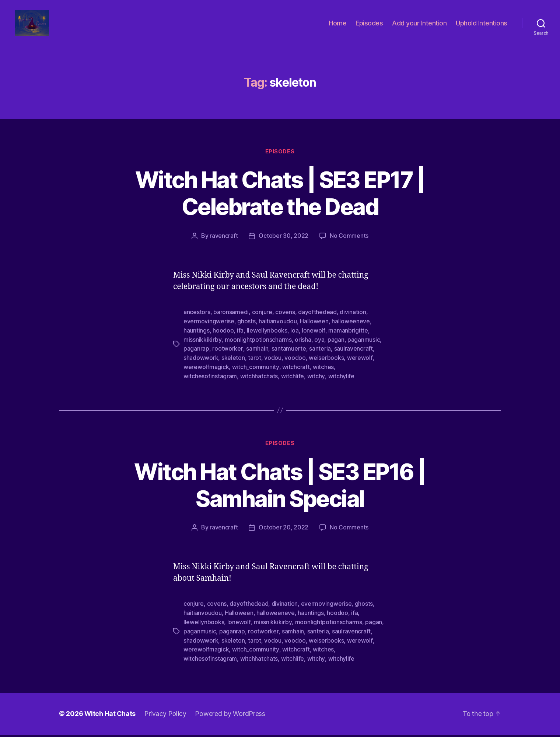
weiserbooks (326, 364)
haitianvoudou (278, 328)
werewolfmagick (206, 372)
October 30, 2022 (283, 243)
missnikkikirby (202, 346)
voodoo (295, 364)
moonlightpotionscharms (258, 346)
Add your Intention (419, 27)
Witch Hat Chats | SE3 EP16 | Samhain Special (280, 490)
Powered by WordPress (231, 716)
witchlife (293, 381)
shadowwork (201, 364)
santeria (320, 355)
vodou (273, 364)
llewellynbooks (267, 337)
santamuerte (288, 355)
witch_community (255, 372)
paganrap (196, 355)
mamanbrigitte (348, 337)
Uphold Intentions (482, 27)
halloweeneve (351, 328)
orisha (302, 346)
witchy (316, 381)
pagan (336, 346)
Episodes (369, 27)
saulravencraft (353, 355)
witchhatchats (259, 381)
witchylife (341, 381)
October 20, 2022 (283, 532)
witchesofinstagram (210, 381)
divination (353, 319)
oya (319, 346)
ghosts (246, 328)
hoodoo (223, 337)
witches (323, 372)
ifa (240, 337)
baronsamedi (231, 319)
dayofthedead (317, 319)
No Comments (349, 243)
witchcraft (295, 372)
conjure (262, 319)
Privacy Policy (166, 716)
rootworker (227, 355)
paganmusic (363, 346)
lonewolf (313, 337)
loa (294, 337)
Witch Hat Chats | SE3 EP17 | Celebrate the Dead (280, 201)
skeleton (233, 364)
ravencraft (224, 243)
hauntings (197, 337)
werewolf (360, 364)
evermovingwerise (209, 328)
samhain (257, 355)
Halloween (314, 328)
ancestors (197, 319)
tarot (255, 364)
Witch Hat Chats (110, 716)
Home (337, 27)
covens (285, 319)
